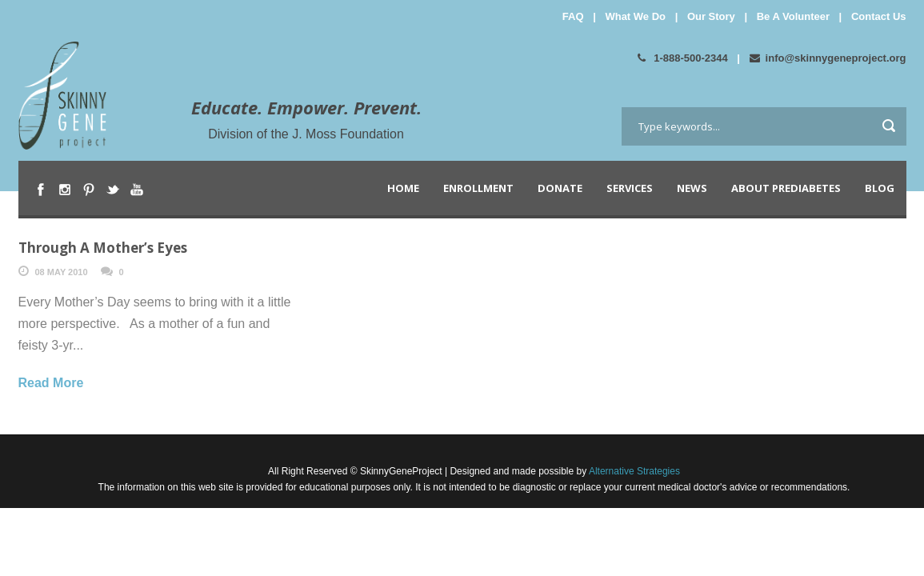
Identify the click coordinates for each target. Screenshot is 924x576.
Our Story (711, 16)
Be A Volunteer (793, 16)
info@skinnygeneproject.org (828, 58)
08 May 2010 (62, 272)
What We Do (635, 16)
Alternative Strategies (633, 471)
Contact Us (879, 16)
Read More (51, 383)
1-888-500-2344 (683, 58)
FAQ (573, 16)
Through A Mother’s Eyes (103, 248)
